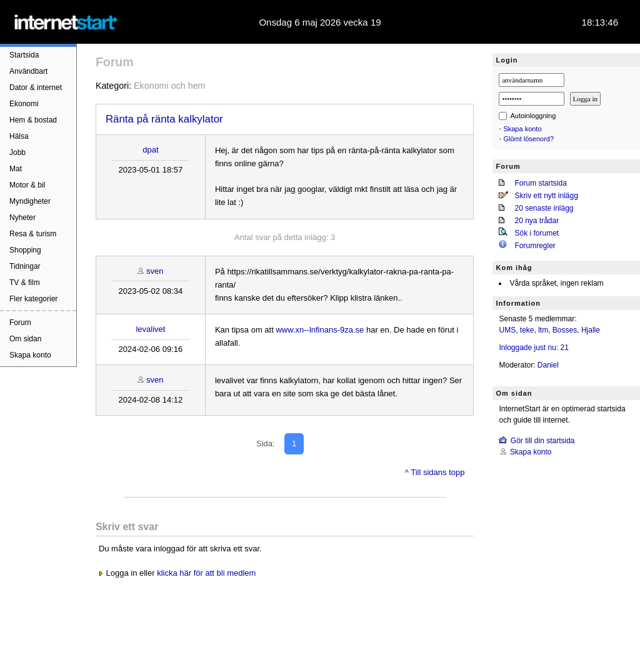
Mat (16, 169)
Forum (20, 323)
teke (527, 330)
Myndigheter (30, 201)
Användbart (28, 71)
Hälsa (19, 136)
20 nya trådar (537, 221)
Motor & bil (27, 185)
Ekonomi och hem (169, 86)
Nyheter (22, 218)
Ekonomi (24, 104)
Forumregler (535, 246)
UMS (507, 330)
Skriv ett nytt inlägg (546, 196)
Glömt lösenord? (528, 139)
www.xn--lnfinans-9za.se (320, 330)
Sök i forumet (537, 233)
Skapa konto (30, 355)
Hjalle (591, 330)
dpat (150, 150)
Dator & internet (36, 88)
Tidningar (25, 266)
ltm (543, 330)
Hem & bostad (33, 120)
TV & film (25, 283)
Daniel (548, 365)
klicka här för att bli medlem (206, 573)
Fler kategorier (33, 299)
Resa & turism (33, 234)
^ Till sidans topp (435, 472)
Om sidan (25, 339)
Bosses (565, 330)
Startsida (24, 55)
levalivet (150, 329)
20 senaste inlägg (544, 208)
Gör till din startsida (543, 441)
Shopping (25, 250)
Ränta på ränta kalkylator (164, 119)
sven (155, 271)
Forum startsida (540, 183)
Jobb (17, 153)
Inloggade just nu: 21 (533, 348)
